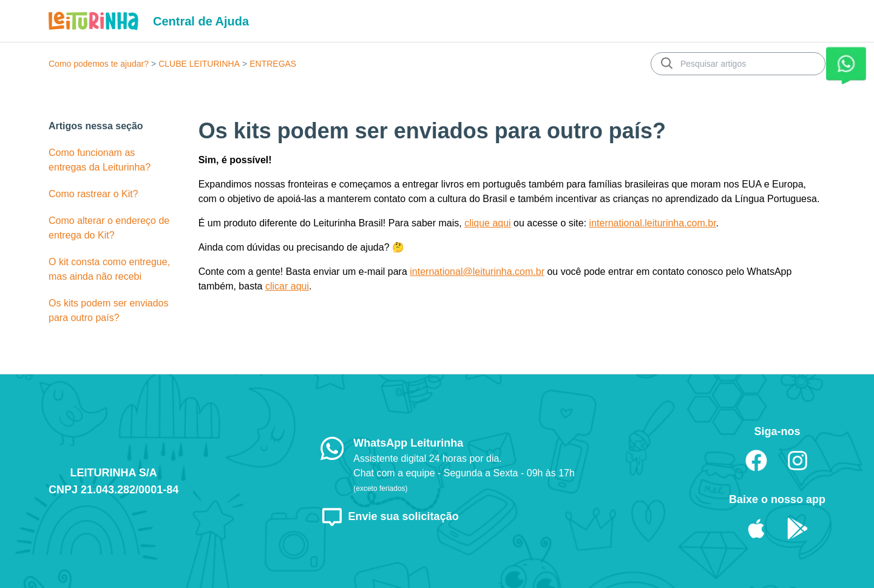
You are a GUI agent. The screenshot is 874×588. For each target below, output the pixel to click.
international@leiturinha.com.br (477, 272)
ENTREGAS (273, 64)
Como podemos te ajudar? (99, 64)
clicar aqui (287, 286)
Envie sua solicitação (390, 516)
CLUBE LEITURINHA (199, 64)
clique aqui (488, 223)
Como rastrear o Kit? (93, 194)
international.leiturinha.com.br (653, 223)
